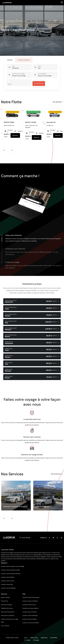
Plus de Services (57, 475)
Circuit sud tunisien (6, 605)
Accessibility (54, 638)
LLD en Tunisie (5, 626)
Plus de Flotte (57, 102)
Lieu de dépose (42, 74)
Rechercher (39, 84)
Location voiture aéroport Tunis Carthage (13, 567)
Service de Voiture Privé (8, 613)
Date (13, 67)
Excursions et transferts (8, 616)
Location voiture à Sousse (30, 613)
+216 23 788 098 (26, 538)
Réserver (15, 136)
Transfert (10, 61)
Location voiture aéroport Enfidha (10, 571)
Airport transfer (5, 598)
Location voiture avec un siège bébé (10, 621)
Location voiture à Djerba (29, 620)
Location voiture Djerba (8, 578)
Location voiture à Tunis (29, 605)
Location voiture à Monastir (30, 616)
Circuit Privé (4, 602)
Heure (39, 67)
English (37, 640)
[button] (3, 22)
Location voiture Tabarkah (8, 589)
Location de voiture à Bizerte (30, 609)
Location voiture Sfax (7, 585)
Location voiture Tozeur (8, 582)
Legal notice (44, 638)
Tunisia (28, 640)
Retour (10, 85)
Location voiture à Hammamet (31, 598)
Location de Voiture (24, 61)
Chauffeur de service (7, 609)
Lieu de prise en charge (18, 74)
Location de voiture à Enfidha (31, 623)
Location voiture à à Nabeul (30, 602)
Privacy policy (34, 638)
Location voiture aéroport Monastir (11, 574)
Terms (26, 638)
